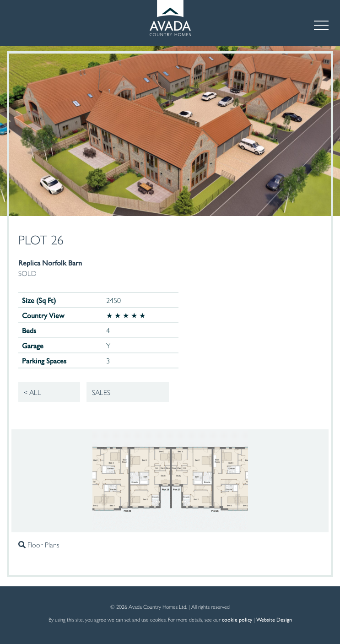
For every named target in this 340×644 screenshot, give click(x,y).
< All (32, 392)
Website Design (274, 619)
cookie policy (237, 619)
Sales (101, 392)
